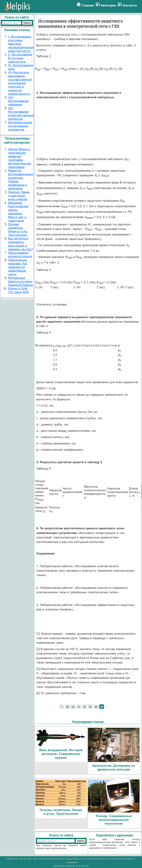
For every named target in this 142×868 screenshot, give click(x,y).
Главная (88, 5)
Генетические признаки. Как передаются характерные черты (18, 267)
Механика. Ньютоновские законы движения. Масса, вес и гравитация (18, 212)
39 (67, 707)
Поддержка (71, 862)
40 (73, 707)
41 (79, 707)
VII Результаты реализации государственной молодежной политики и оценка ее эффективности (20, 83)
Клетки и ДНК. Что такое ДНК (18, 290)
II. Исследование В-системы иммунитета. (20, 58)
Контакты (130, 5)
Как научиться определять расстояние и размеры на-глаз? (21, 244)
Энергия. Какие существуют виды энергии (19, 196)
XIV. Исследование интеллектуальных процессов (21, 114)
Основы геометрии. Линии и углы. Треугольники (18, 230)
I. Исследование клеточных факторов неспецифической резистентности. (21, 44)
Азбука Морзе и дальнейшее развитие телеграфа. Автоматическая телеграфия (20, 158)
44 (96, 707)
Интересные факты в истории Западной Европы (21, 281)
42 (85, 707)
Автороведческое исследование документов (20, 126)
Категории (108, 5)
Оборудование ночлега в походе (20, 255)
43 (90, 707)
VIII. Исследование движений (18, 101)
